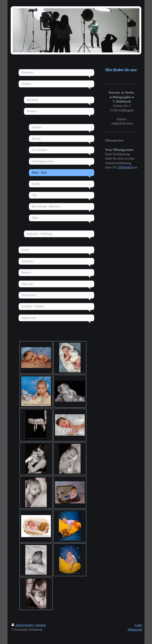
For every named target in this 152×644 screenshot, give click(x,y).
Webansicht (135, 630)
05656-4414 (126, 167)
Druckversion (23, 625)
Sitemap (41, 625)
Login (138, 625)
